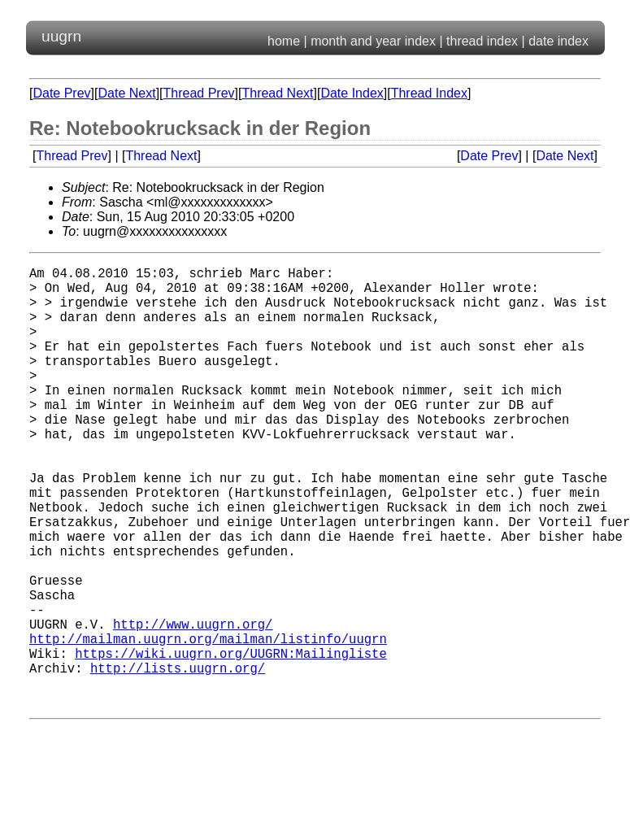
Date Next (126, 93)
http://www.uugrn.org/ (193, 705)
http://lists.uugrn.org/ (178, 759)
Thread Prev (199, 93)
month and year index (373, 41)
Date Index (352, 93)
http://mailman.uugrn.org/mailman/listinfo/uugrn (208, 723)
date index (558, 41)
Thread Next (277, 93)
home (284, 41)
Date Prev (61, 93)
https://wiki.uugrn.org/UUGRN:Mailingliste (231, 741)
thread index (482, 41)
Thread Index (429, 93)
